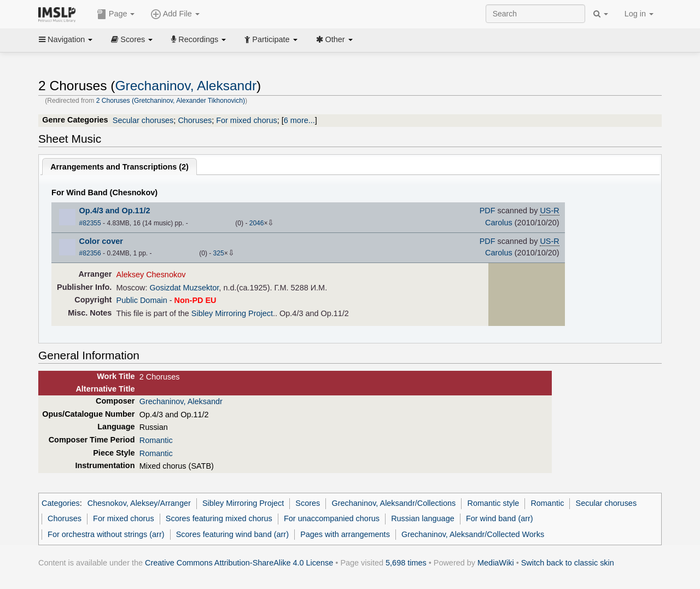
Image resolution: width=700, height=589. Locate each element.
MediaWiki (496, 563)
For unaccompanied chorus (332, 518)
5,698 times (406, 563)
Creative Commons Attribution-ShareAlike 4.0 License (239, 563)
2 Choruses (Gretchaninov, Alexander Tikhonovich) (171, 101)
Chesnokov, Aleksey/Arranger (139, 503)
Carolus (499, 223)
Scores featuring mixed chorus (219, 518)
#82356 (90, 253)
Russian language (423, 518)
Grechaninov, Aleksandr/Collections (393, 503)
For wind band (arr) (500, 518)
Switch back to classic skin (568, 563)
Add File (175, 14)
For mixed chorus (247, 120)
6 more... (299, 120)
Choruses (195, 120)
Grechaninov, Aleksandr (186, 86)
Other (334, 39)
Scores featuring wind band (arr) (232, 534)
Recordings (199, 39)
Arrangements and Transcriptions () (119, 167)
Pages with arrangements (345, 534)
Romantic (156, 440)
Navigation (66, 39)
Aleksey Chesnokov (151, 275)
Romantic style (494, 503)
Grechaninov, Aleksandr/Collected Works (473, 534)
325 (219, 253)
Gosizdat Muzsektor (185, 288)
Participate (271, 39)
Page (116, 14)
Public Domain (142, 300)
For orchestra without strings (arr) (106, 534)
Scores (132, 39)
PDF (488, 211)
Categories (61, 503)
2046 (257, 223)
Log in (639, 14)
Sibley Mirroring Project (232, 313)
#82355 (90, 223)
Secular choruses (143, 120)
